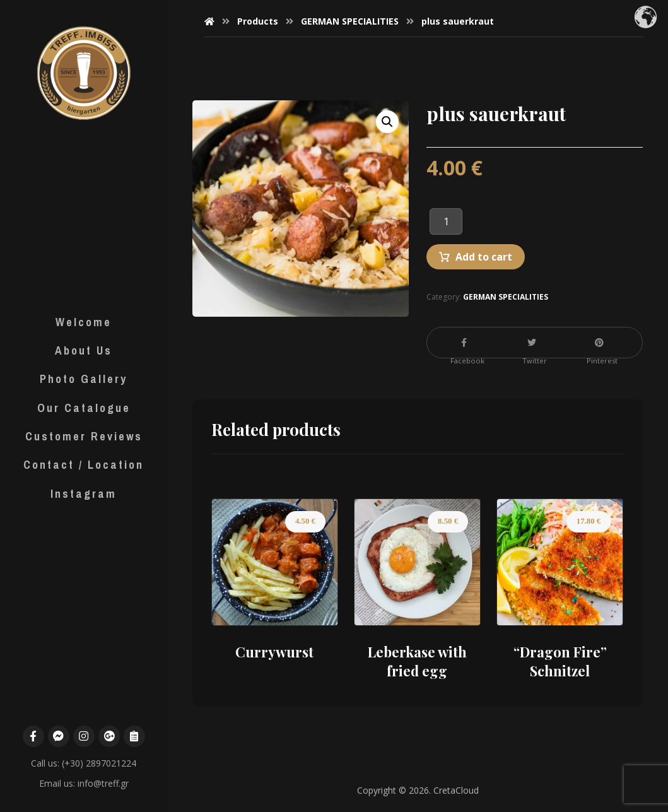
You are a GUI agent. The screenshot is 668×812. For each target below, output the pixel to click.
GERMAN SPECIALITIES (506, 297)
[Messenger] (59, 735)
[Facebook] (33, 735)
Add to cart (484, 257)
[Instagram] (84, 735)
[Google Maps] (109, 735)
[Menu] (134, 735)
